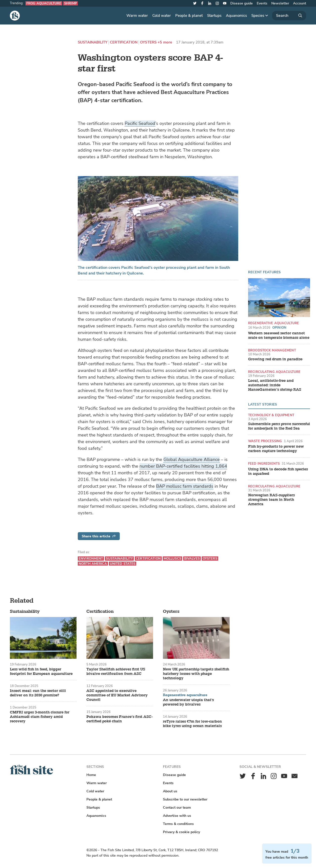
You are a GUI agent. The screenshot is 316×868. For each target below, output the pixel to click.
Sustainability (93, 42)
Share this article (99, 536)
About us (170, 791)
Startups (214, 16)
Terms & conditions (178, 824)
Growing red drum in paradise (275, 359)
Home (91, 775)
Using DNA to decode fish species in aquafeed (278, 472)
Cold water (162, 16)
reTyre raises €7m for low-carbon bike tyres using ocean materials (192, 724)
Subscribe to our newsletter (185, 799)
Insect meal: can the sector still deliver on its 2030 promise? (38, 693)
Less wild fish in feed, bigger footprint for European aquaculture (41, 672)
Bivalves (192, 559)
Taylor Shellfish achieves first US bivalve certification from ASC (116, 672)
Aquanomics (236, 16)
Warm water (137, 16)
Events (262, 3)
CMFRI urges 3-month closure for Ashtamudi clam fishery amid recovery (40, 717)
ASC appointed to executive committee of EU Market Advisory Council (117, 695)
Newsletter (280, 3)
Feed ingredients (264, 464)
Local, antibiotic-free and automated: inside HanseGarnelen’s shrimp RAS (275, 385)
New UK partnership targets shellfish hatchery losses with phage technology (196, 674)
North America (93, 564)
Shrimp (70, 3)
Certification (124, 42)
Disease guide (242, 3)
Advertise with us (177, 816)
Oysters (148, 42)
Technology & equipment (271, 415)
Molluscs (172, 559)
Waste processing (265, 441)
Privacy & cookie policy (181, 832)
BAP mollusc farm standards (185, 486)
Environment (91, 559)
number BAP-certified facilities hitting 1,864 (183, 466)
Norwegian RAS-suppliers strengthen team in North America (271, 500)
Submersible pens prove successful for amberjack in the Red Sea (279, 426)
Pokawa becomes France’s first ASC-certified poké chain (119, 719)
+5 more (165, 42)
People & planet (189, 16)
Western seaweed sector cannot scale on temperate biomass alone (279, 336)
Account (300, 3)
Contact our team (177, 808)
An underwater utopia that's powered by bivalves (188, 702)
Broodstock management (272, 350)
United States (123, 564)
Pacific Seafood (140, 123)
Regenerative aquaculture (274, 323)
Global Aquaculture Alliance (192, 459)
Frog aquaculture (44, 3)
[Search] (289, 16)
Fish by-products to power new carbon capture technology (276, 449)
